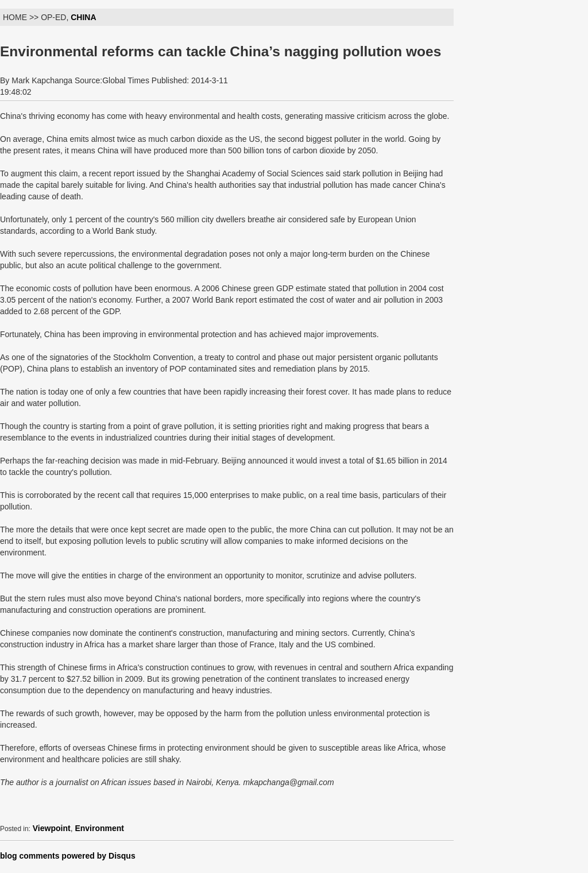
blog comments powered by (68, 856)
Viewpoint (52, 828)
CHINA (83, 17)
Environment (99, 828)
